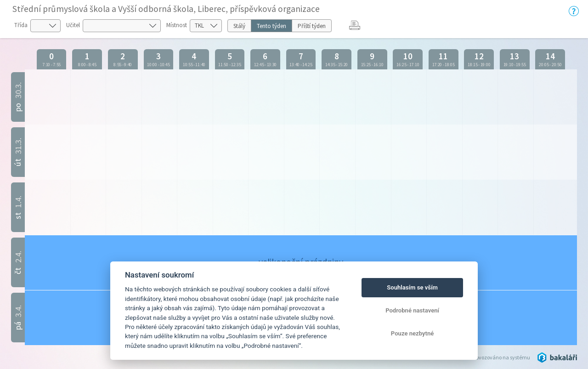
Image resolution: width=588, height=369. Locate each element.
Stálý (239, 26)
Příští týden (312, 26)
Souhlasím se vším (412, 287)
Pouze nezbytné (413, 333)
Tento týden (271, 26)
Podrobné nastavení (412, 310)
